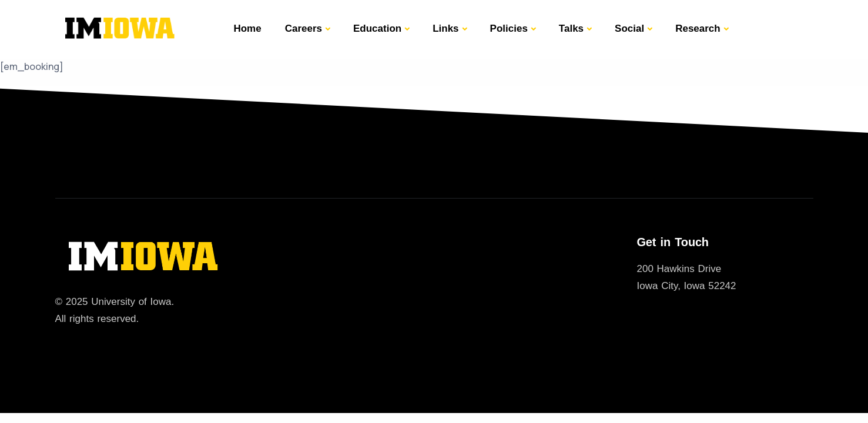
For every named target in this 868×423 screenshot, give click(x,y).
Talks (571, 28)
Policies (509, 28)
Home (247, 28)
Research (698, 28)
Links (445, 28)
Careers (304, 28)
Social (629, 28)
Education (377, 28)
